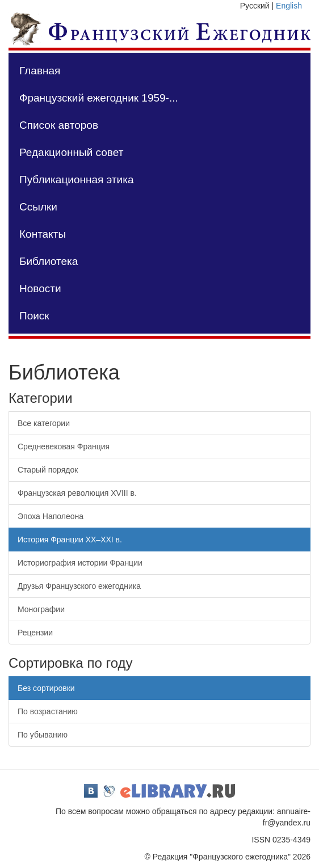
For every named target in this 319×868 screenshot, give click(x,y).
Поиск (34, 316)
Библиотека (49, 261)
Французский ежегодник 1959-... (99, 98)
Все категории (44, 423)
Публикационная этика (76, 180)
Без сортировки (46, 688)
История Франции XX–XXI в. (70, 540)
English (289, 6)
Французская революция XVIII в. (77, 493)
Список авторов (59, 125)
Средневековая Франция (64, 446)
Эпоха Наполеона (51, 516)
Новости (40, 288)
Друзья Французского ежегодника (79, 586)
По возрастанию (48, 711)
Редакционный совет (71, 152)
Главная (40, 71)
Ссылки (38, 207)
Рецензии (35, 633)
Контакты (43, 234)
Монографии (41, 609)
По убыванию (43, 735)
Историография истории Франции (80, 563)
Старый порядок (48, 470)
